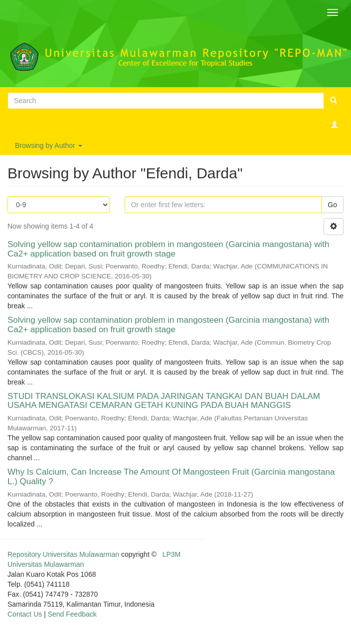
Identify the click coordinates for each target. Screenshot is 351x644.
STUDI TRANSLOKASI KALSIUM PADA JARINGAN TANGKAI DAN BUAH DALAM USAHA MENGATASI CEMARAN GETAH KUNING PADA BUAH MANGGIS (164, 401)
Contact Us (25, 614)
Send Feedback (72, 614)
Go (332, 205)
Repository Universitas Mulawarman (63, 554)
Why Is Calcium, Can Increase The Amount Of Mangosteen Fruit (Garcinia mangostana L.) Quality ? (171, 477)
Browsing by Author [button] (49, 145)
